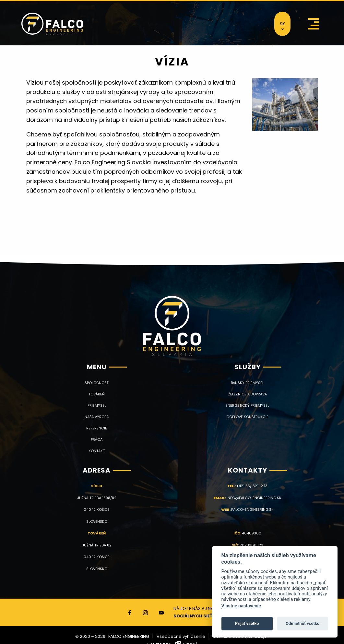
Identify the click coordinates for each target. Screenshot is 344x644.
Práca (97, 440)
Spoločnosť (97, 383)
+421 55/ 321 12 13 (252, 486)
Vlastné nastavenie (241, 606)
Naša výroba (97, 417)
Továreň (97, 394)
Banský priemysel (247, 383)
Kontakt (97, 451)
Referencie (97, 428)
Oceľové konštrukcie (247, 417)
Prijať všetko (247, 623)
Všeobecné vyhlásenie (181, 636)
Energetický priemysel (247, 406)
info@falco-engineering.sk (254, 498)
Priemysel (97, 406)
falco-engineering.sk (252, 509)
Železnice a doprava (248, 394)
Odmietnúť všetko (302, 623)
